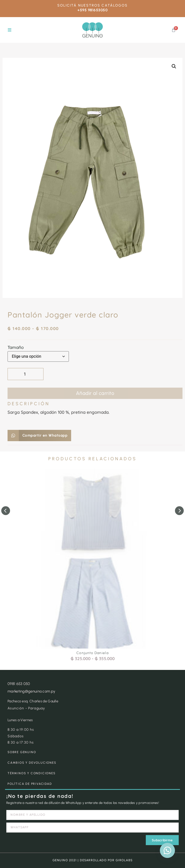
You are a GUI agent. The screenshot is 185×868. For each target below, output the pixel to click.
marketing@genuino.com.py (31, 691)
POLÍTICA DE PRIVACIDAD (30, 784)
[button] (9, 30)
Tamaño (16, 347)
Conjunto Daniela (92, 653)
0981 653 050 (19, 684)
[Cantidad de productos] (26, 374)
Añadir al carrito (95, 393)
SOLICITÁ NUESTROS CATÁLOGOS (93, 5)
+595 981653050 (92, 10)
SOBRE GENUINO (22, 752)
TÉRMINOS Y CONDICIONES (32, 773)
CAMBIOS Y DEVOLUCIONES (32, 763)
